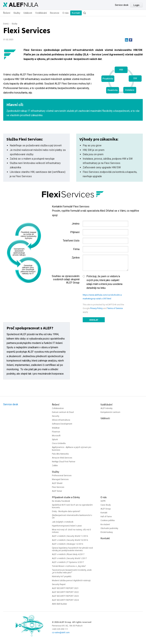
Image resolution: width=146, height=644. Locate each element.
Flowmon (56, 432)
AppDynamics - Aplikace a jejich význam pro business (72, 449)
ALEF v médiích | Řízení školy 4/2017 (68, 554)
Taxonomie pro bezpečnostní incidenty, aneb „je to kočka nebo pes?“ (72, 571)
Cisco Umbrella (59, 443)
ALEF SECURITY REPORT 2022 (65, 592)
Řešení (7, 13)
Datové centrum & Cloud (63, 412)
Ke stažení (105, 524)
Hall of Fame (106, 517)
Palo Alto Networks (60, 454)
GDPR (103, 501)
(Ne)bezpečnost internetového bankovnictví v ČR (72, 517)
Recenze (55, 13)
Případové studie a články (66, 497)
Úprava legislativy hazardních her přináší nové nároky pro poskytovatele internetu (72, 549)
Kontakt (76, 13)
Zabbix (55, 466)
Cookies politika (108, 520)
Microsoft (56, 436)
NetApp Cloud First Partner (64, 462)
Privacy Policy (96, 308)
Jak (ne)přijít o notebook (63, 522)
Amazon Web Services (62, 458)
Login (136, 5)
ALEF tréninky (107, 408)
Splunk (55, 440)
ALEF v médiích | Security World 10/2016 (70, 540)
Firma (76, 249)
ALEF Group (106, 509)
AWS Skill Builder (59, 604)
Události (28, 13)
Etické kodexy (107, 532)
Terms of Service (115, 308)
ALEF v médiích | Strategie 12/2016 (68, 544)
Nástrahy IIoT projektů (62, 576)
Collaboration (58, 408)
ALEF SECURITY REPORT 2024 (65, 600)
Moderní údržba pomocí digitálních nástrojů (71, 581)
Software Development (62, 424)
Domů (6, 24)
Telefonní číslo (71, 241)
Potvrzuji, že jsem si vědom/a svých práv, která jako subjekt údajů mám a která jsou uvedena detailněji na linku (104, 282)
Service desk (122, 5)
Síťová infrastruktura (61, 420)
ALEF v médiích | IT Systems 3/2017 (68, 562)
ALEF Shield (57, 483)
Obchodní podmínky (109, 528)
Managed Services (60, 479)
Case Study (106, 505)
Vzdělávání (41, 13)
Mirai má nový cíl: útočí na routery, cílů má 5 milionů (71, 531)
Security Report (59, 584)
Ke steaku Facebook (61, 501)
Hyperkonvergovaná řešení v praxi (67, 526)
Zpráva (76, 258)
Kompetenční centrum (110, 412)
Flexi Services (58, 487)
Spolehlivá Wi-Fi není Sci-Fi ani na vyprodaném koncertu (72, 506)
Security (56, 416)
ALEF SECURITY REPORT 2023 (65, 596)
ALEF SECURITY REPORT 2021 (65, 588)
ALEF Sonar (57, 491)
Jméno (76, 224)
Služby (17, 13)
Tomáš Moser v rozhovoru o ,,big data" (69, 566)
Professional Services (62, 476)
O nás (66, 13)
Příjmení (75, 232)
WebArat (56, 428)
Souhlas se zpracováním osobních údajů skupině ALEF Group (66, 279)
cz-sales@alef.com (61, 633)
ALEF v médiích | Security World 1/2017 (69, 558)
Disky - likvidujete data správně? (66, 511)
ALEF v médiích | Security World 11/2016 (70, 536)
